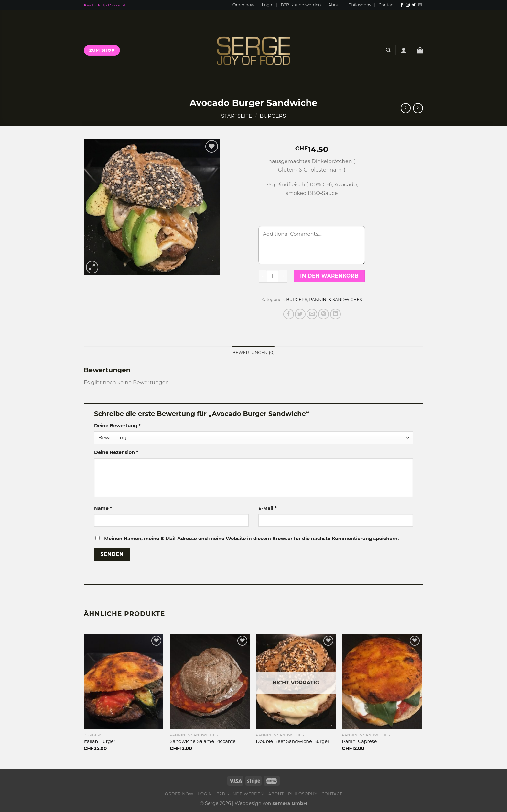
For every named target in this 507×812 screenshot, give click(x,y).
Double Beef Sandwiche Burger (293, 741)
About (335, 5)
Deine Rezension (116, 452)
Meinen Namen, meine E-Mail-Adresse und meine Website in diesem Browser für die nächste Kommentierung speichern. (251, 539)
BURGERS (273, 116)
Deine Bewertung (117, 426)
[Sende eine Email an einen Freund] (312, 314)
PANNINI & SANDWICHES (336, 300)
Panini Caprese (360, 741)
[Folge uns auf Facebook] (402, 5)
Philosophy (360, 5)
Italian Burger (100, 741)
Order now (243, 5)
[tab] (253, 353)
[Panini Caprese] (382, 682)
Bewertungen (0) (253, 353)
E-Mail (268, 508)
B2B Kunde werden (301, 5)
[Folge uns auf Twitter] (414, 5)
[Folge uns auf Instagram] (408, 5)
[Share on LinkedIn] (335, 314)
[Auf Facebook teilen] (289, 314)
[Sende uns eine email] (420, 5)
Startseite (237, 116)
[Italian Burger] (124, 682)
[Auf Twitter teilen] (300, 314)
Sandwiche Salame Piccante (203, 741)
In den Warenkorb (329, 276)
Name (103, 508)
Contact (387, 5)
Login (267, 5)
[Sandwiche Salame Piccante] (210, 682)
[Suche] (388, 50)
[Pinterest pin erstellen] (324, 314)
